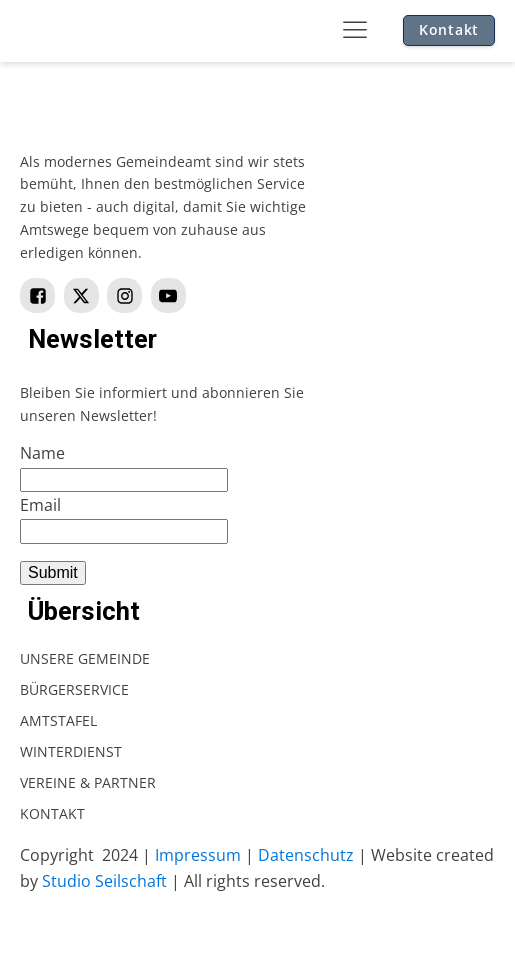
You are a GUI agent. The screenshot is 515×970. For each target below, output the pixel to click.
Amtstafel (58, 720)
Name (42, 453)
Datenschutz (306, 855)
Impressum (198, 855)
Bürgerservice (74, 689)
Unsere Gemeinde (85, 658)
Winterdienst (71, 751)
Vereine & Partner (88, 782)
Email (40, 505)
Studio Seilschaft (104, 881)
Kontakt (449, 29)
